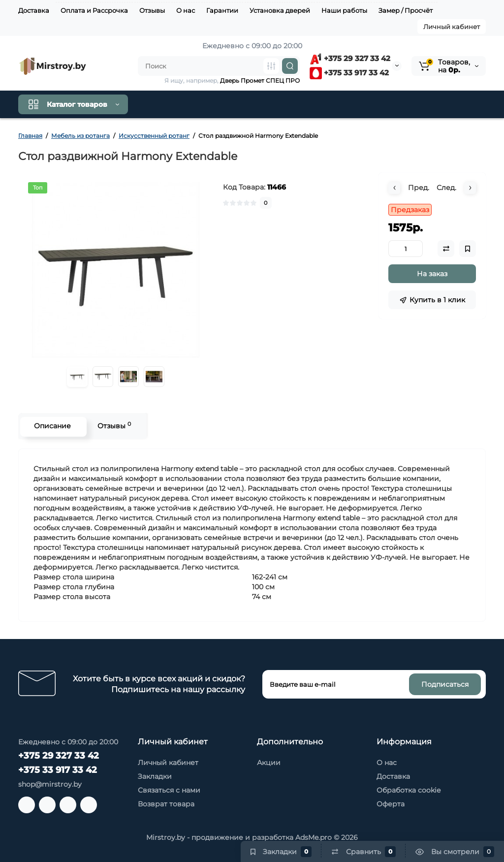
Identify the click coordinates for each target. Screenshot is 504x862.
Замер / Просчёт (406, 10)
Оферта (391, 804)
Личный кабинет (452, 27)
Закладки (155, 776)
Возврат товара (166, 804)
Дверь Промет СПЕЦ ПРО (260, 80)
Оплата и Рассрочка (94, 10)
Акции (269, 763)
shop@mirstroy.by (50, 784)
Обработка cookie (409, 790)
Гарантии (222, 10)
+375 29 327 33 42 (350, 58)
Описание (51, 426)
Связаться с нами (169, 790)
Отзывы (152, 10)
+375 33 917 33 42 (349, 73)
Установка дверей (280, 10)
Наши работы (344, 10)
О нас (186, 10)
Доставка (34, 10)
